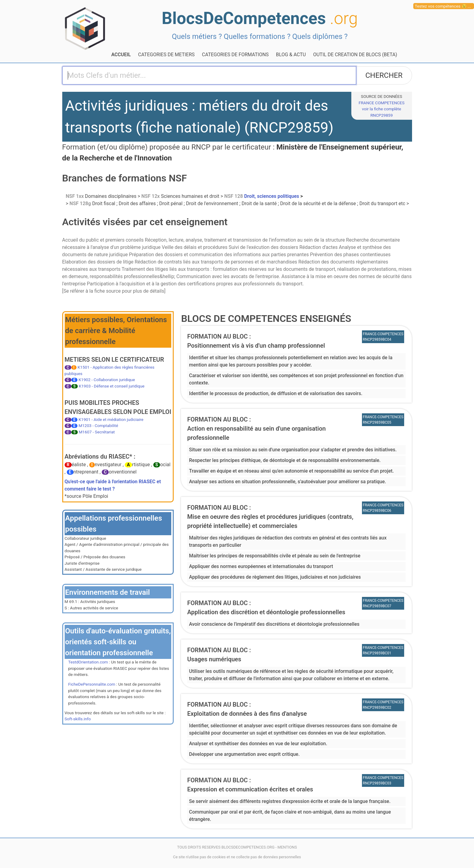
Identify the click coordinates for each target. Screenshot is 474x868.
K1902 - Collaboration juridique (107, 380)
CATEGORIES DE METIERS (166, 55)
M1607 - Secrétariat (97, 432)
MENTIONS (287, 847)
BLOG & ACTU (291, 55)
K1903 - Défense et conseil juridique (111, 386)
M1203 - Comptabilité (98, 425)
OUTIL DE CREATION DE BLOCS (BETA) (355, 55)
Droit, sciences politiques (262, 196)
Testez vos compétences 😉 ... (443, 6)
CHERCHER (384, 75)
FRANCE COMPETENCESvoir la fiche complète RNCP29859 (382, 109)
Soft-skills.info (78, 719)
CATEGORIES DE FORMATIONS (235, 55)
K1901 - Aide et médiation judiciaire (111, 419)
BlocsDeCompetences (260, 18)
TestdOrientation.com (88, 662)
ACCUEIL (121, 55)
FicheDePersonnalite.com (92, 684)
